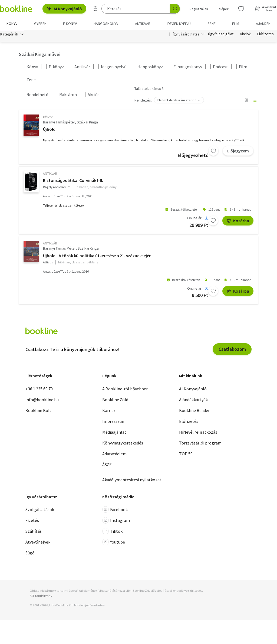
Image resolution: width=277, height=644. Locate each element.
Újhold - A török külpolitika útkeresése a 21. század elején (97, 256)
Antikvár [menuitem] (143, 24)
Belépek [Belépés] (223, 9)
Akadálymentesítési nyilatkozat (132, 480)
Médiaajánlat (114, 433)
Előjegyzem (238, 151)
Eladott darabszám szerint (177, 101)
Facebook (115, 510)
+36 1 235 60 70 (39, 389)
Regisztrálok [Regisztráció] (199, 9)
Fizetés (32, 521)
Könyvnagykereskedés (123, 443)
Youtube (114, 542)
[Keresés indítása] (175, 9)
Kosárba (238, 221)
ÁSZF (107, 465)
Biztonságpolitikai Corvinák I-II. (73, 181)
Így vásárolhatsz (186, 35)
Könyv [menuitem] (12, 24)
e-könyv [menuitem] (70, 24)
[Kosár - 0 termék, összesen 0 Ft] (265, 9)
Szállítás (34, 532)
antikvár (50, 174)
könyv (48, 118)
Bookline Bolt (38, 411)
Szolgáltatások (40, 510)
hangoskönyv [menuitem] (106, 24)
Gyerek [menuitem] (40, 24)
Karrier (109, 411)
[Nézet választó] (246, 101)
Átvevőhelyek (38, 542)
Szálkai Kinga (87, 123)
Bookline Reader (194, 411)
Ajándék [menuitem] (263, 24)
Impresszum (114, 422)
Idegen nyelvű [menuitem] (179, 24)
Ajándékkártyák (193, 400)
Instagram (116, 521)
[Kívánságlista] (241, 9)
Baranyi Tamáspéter (59, 123)
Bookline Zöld (115, 400)
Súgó (30, 553)
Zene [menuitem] (212, 24)
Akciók (245, 35)
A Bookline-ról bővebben (125, 389)
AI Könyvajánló (64, 9)
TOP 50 (186, 454)
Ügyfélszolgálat (221, 35)
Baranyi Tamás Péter (59, 249)
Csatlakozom (232, 350)
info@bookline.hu (42, 400)
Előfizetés (266, 35)
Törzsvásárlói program (200, 443)
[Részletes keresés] (95, 9)
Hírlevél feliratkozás (198, 433)
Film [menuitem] (236, 24)
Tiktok (112, 532)
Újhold (49, 130)
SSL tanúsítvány (41, 596)
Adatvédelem (114, 454)
